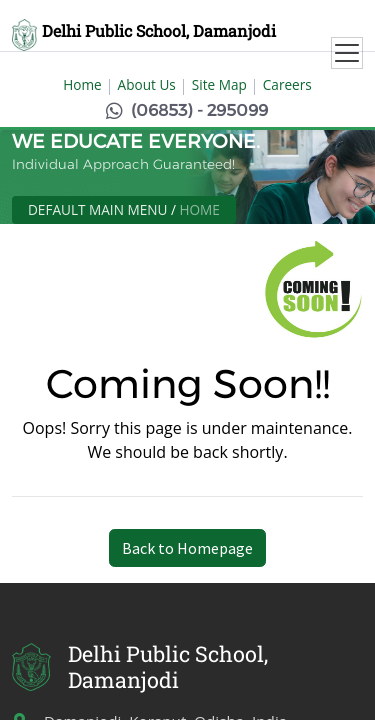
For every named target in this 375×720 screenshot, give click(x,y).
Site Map (219, 84)
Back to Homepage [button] (187, 548)
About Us (147, 84)
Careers (287, 84)
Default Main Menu (97, 209)
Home (82, 84)
